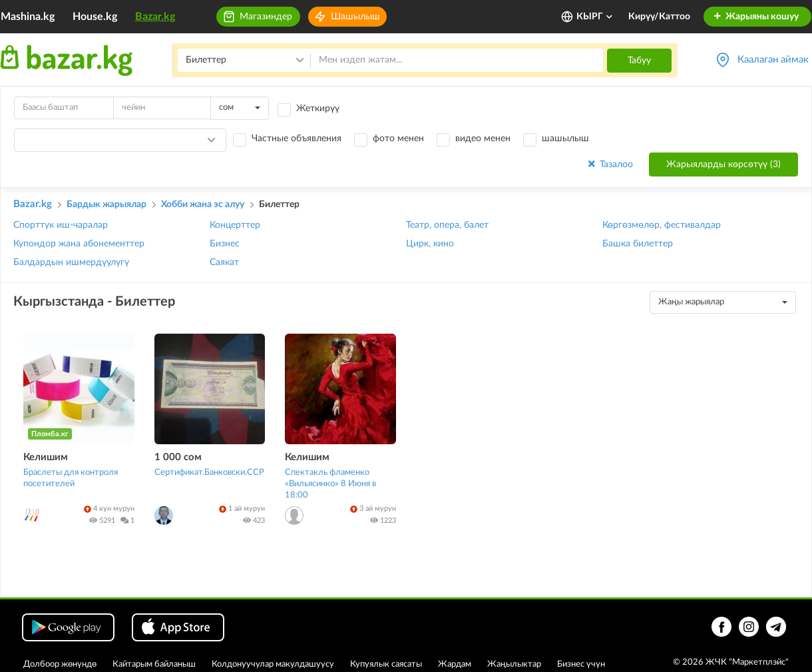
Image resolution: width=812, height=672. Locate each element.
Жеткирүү (318, 109)
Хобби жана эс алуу (203, 204)
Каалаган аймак (773, 60)
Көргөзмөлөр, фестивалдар (662, 225)
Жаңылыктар (514, 664)
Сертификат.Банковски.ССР (209, 473)
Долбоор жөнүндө (60, 664)
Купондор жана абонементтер (79, 244)
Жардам (455, 664)
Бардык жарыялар (106, 204)
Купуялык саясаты (386, 664)
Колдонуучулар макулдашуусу (273, 664)
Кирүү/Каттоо (659, 17)
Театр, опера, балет (447, 225)
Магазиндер (266, 17)
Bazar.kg (155, 17)
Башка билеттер (638, 244)
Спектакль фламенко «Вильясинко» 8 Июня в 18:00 (330, 484)
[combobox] (240, 108)
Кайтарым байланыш (154, 664)
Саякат (224, 262)
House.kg (95, 17)
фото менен (398, 139)
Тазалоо (609, 164)
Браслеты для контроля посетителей (71, 478)
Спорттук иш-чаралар (61, 225)
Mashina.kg (28, 17)
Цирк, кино (430, 244)
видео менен (483, 139)
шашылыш (565, 139)
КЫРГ (595, 17)
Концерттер (235, 225)
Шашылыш (355, 17)
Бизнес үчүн (581, 664)
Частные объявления (297, 139)
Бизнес (225, 244)
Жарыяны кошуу (756, 17)
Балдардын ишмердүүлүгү (71, 262)
